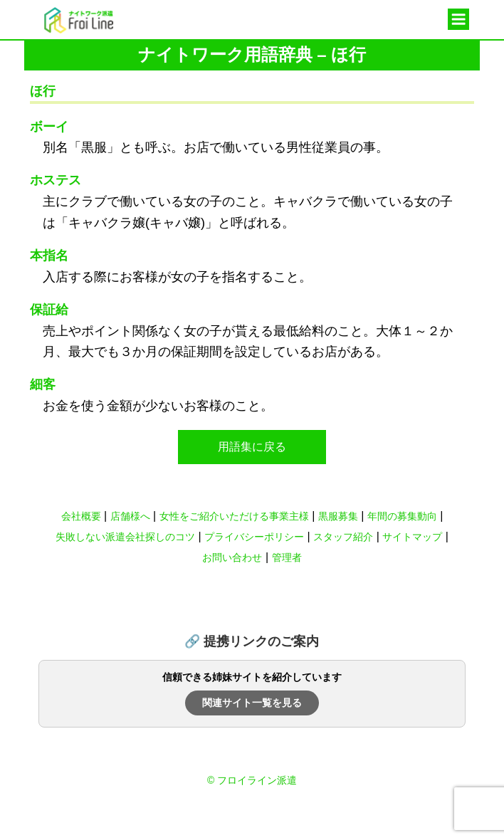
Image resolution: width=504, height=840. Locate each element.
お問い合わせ (232, 557)
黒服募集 (338, 516)
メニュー (458, 20)
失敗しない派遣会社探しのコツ (125, 537)
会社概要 (81, 516)
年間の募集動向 (402, 516)
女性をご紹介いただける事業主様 (234, 516)
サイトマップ (412, 537)
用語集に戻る (252, 447)
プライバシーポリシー (254, 537)
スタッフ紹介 (343, 537)
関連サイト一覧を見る (252, 703)
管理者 (287, 557)
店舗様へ (130, 516)
